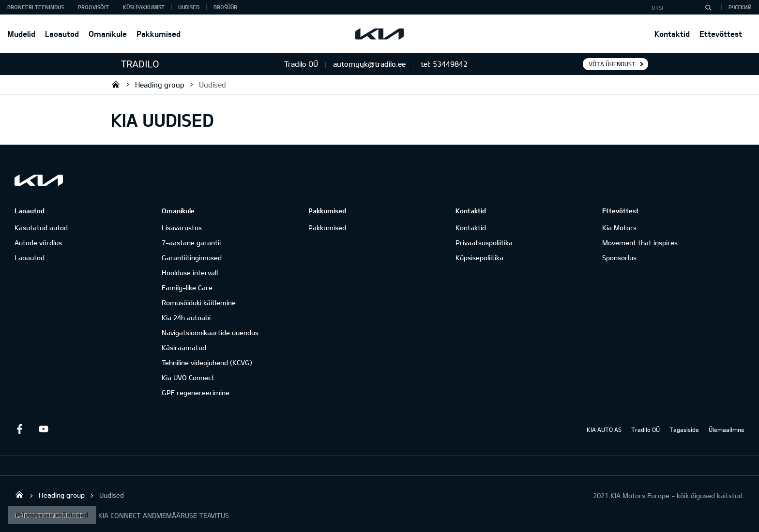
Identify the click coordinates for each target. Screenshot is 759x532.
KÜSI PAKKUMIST (144, 7)
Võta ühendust (612, 64)
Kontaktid (672, 34)
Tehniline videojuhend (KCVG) (207, 362)
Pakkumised (159, 34)
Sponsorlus (619, 258)
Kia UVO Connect (188, 377)
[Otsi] (708, 7)
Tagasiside (684, 429)
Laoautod (62, 34)
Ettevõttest (721, 34)
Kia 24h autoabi (186, 318)
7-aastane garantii (191, 243)
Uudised (189, 7)
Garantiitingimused (192, 258)
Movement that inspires (640, 243)
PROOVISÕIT (93, 7)
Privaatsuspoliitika (484, 243)
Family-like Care (187, 288)
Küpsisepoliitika (479, 258)
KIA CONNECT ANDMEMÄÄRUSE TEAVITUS (164, 515)
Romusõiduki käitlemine (199, 303)
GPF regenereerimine (196, 392)
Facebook (19, 429)
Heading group (160, 85)
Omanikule (108, 34)
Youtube (44, 429)
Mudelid (21, 34)
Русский (740, 7)
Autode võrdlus (38, 243)
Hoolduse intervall (190, 273)
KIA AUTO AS (604, 429)
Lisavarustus (182, 228)
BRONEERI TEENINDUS (36, 7)
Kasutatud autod (41, 228)
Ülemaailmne (727, 429)
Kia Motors (619, 228)
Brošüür (225, 7)
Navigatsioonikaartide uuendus (210, 332)
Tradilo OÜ (116, 84)
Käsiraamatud (184, 347)
